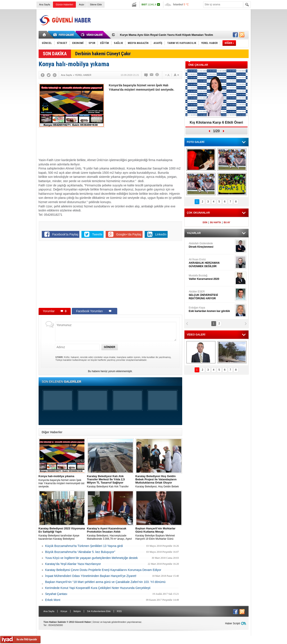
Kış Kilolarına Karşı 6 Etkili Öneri (216, 122)
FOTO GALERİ (196, 142)
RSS (119, 611)
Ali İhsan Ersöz (211, 263)
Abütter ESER (211, 295)
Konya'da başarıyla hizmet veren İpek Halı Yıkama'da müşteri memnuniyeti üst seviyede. (62, 481)
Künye (64, 611)
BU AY (227, 222)
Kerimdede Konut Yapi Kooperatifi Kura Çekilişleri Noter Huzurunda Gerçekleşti (98, 588)
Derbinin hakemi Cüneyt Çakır (103, 54)
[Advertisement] (171, 20)
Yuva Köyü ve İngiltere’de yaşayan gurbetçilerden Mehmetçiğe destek (92, 558)
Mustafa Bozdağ (211, 277)
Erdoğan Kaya (211, 309)
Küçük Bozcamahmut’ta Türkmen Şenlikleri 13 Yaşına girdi (84, 546)
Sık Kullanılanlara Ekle (99, 611)
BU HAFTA (215, 222)
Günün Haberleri (64, 4)
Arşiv (81, 4)
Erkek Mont (53, 600)
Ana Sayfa (45, 4)
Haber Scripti (232, 623)
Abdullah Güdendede (211, 245)
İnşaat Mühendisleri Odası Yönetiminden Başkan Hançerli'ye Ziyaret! (91, 576)
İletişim (77, 611)
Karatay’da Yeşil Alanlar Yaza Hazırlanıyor (73, 564)
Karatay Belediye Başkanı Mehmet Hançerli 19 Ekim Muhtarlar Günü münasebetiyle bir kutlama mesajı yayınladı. (159, 534)
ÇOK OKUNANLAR (198, 213)
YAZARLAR (194, 233)
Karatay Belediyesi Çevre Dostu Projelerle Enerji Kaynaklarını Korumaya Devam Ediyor (103, 570)
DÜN (205, 222)
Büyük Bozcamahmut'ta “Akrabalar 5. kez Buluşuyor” (80, 552)
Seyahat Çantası (56, 594)
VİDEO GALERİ (196, 335)
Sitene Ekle (96, 4)
